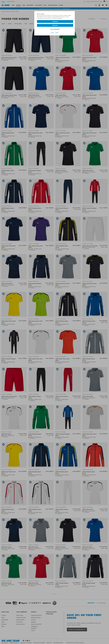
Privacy (52, 32)
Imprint (57, 32)
